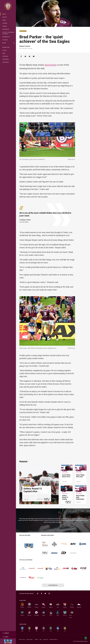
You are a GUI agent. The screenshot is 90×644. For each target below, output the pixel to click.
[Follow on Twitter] (45, 593)
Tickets (5, 50)
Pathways (6, 29)
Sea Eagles (23, 31)
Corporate (5, 56)
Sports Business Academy (8, 33)
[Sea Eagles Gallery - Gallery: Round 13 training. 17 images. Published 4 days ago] (67, 495)
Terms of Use (22, 639)
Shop (4, 53)
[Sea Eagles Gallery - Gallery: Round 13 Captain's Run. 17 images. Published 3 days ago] (39, 485)
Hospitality (6, 59)
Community (6, 37)
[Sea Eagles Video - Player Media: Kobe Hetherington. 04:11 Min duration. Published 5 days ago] (81, 495)
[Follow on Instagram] (49, 593)
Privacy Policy (29, 639)
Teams (5, 26)
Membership (6, 47)
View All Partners (53, 585)
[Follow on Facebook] (41, 593)
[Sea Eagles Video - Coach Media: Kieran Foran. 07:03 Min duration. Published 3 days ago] (67, 474)
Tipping (5, 40)
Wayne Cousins (25, 46)
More (8, 43)
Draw (4, 20)
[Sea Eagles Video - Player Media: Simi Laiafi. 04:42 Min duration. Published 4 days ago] (81, 474)
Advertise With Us (54, 639)
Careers (36, 639)
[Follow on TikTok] (38, 593)
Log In (5, 637)
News (4, 14)
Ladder (5, 23)
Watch (5, 17)
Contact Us (46, 639)
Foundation (6, 62)
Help (41, 639)
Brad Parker (51, 65)
